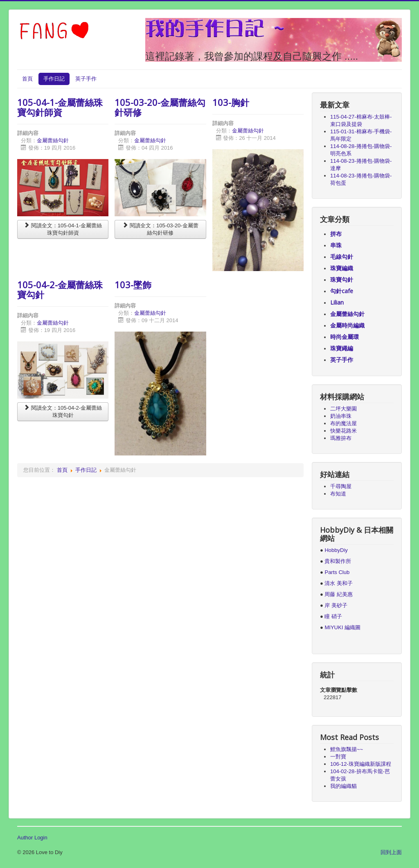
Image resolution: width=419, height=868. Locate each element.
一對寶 (338, 757)
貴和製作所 (338, 561)
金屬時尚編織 (347, 325)
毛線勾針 (342, 257)
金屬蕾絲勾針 (53, 140)
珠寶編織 (342, 268)
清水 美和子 (339, 583)
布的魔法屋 (344, 423)
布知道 (338, 494)
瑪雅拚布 (341, 438)
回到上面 (391, 852)
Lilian (337, 302)
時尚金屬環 (345, 337)
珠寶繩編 (342, 348)
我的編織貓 (344, 786)
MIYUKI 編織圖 (342, 627)
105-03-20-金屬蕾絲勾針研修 (160, 107)
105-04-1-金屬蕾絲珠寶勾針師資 (60, 107)
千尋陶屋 (341, 486)
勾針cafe (342, 291)
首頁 (27, 79)
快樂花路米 (344, 431)
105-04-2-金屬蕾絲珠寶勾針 (60, 289)
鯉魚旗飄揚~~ (347, 749)
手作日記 (54, 79)
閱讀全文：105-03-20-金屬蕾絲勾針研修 (160, 229)
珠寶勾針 (342, 279)
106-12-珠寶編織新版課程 (361, 764)
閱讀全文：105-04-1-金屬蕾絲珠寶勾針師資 (63, 229)
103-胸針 (231, 102)
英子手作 (86, 79)
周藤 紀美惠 (339, 594)
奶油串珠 (341, 416)
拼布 (336, 234)
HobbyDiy (336, 550)
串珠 (336, 245)
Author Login (32, 838)
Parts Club (337, 572)
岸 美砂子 (336, 605)
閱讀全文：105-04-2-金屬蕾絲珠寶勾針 (63, 412)
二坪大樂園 (344, 409)
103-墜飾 (133, 285)
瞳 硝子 (333, 616)
